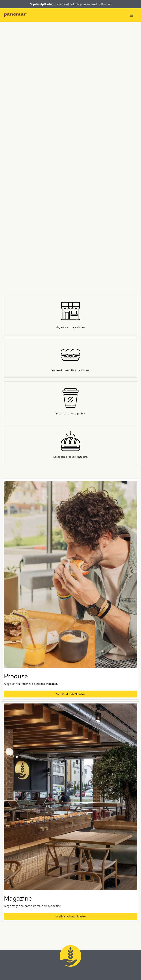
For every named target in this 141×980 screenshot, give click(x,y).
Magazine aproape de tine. (71, 327)
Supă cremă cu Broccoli (97, 4)
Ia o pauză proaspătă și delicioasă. (70, 370)
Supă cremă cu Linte (67, 4)
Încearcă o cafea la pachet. (71, 413)
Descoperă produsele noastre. (70, 457)
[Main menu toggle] (131, 15)
